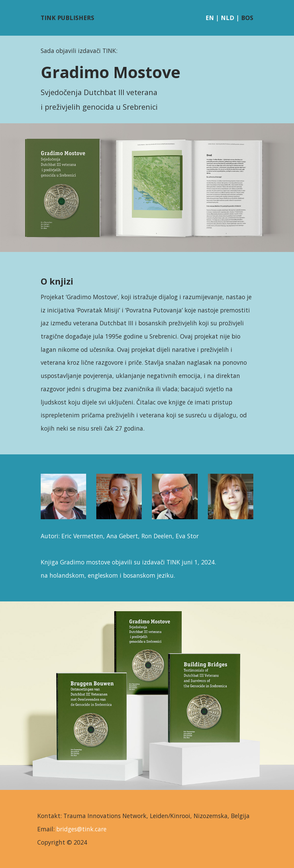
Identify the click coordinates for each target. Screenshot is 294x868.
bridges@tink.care (81, 829)
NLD (228, 18)
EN (210, 18)
